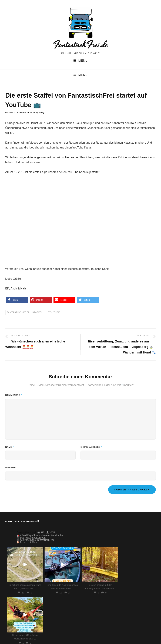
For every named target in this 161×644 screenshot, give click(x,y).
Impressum (98, 637)
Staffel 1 (39, 312)
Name (9, 447)
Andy (42, 113)
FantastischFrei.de (81, 45)
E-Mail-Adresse (91, 447)
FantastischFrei (18, 312)
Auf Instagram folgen (91, 601)
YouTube (54, 312)
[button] (17, 300)
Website (10, 467)
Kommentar (14, 395)
